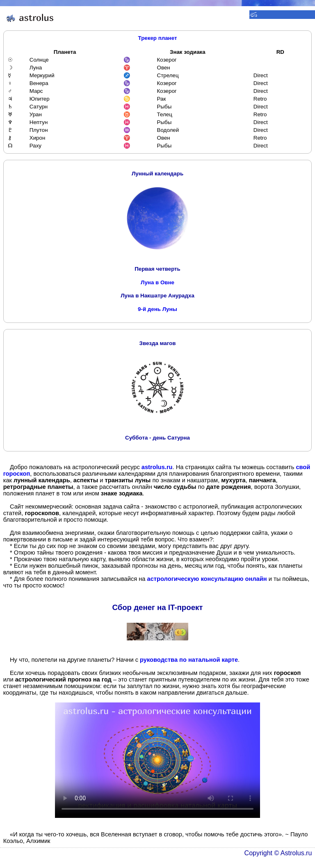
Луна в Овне (157, 282)
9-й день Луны (157, 309)
